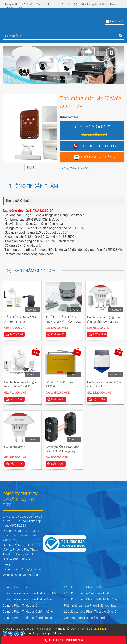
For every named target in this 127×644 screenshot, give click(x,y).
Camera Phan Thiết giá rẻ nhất (85, 618)
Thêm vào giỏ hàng (98, 157)
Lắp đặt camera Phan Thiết (83, 587)
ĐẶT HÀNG (14, 334)
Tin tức (59, 4)
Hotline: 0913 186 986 (63, 640)
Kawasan (73, 117)
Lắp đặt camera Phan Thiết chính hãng (91, 599)
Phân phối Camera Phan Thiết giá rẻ (27, 599)
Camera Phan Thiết (16, 587)
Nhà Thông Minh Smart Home (99, 4)
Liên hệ (72, 4)
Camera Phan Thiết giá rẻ (20, 605)
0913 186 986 (105, 146)
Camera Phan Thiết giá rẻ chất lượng (27, 618)
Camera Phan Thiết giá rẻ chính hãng (28, 612)
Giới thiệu (27, 4)
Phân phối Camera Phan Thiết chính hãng (31, 593)
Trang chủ (11, 4)
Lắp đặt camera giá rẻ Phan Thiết (87, 593)
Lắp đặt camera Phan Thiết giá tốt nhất (91, 612)
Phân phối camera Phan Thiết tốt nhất (90, 605)
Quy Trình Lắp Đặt (77, 168)
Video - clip (44, 4)
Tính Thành (100, 629)
